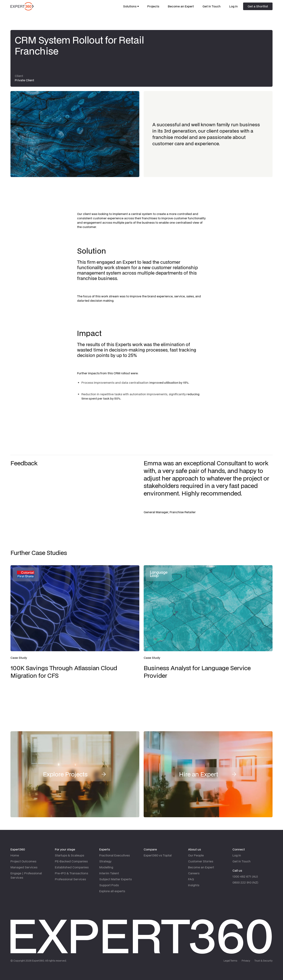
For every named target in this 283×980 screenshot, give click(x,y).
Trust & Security (264, 961)
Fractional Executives (115, 855)
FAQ (191, 879)
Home (15, 855)
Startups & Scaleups (69, 855)
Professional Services (70, 879)
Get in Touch (241, 861)
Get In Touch (212, 6)
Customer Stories (201, 861)
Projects (153, 6)
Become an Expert (181, 6)
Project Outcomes (23, 861)
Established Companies (72, 867)
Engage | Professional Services (26, 875)
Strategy (105, 861)
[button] (131, 6)
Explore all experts (112, 891)
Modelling (106, 867)
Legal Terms (230, 961)
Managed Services (24, 867)
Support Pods (109, 885)
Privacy (246, 961)
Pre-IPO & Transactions (71, 873)
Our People (196, 855)
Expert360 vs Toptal (158, 855)
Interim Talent (109, 873)
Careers (194, 873)
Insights (194, 885)
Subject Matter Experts (116, 879)
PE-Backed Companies (71, 861)
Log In (233, 6)
